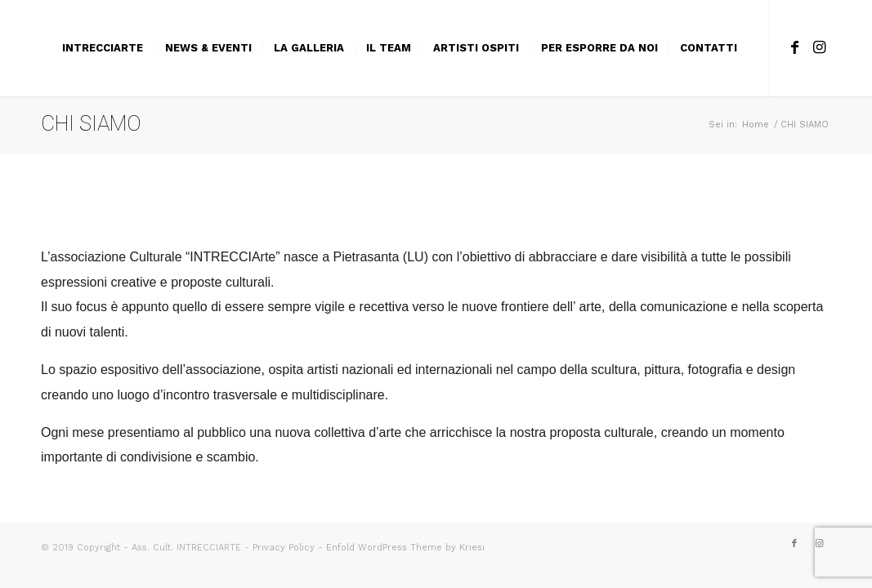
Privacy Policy (284, 548)
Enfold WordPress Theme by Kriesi (405, 548)
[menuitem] (103, 48)
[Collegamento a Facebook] (794, 47)
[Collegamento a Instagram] (819, 47)
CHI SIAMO (91, 123)
